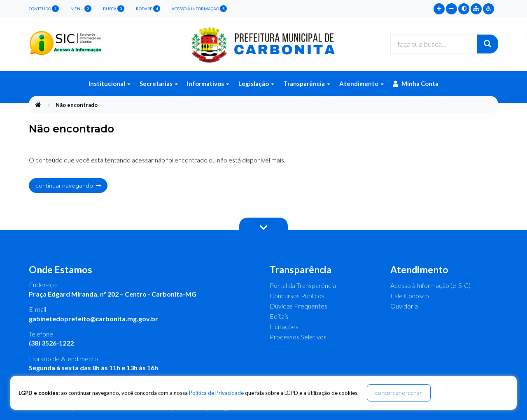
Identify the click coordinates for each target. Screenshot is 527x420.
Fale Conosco (410, 296)
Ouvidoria (404, 306)
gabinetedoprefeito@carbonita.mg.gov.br (93, 319)
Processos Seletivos (298, 337)
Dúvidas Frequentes (298, 306)
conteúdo (44, 9)
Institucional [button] (110, 84)
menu (81, 9)
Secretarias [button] (159, 84)
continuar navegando (68, 186)
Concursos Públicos (297, 296)
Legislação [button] (256, 84)
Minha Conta (416, 84)
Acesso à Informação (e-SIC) (430, 285)
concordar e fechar (399, 393)
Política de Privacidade (216, 393)
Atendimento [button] (361, 84)
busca (114, 9)
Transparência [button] (307, 84)
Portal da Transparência (303, 285)
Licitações (284, 326)
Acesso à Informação (199, 9)
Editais (279, 316)
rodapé (148, 9)
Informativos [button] (208, 84)
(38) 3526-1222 (51, 343)
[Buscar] (487, 44)
